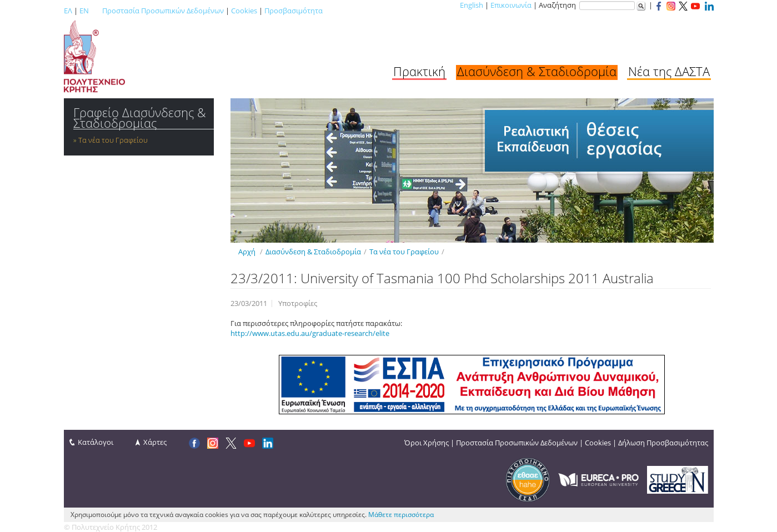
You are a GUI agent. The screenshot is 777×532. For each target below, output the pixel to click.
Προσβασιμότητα (294, 11)
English (472, 5)
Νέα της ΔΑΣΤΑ (669, 71)
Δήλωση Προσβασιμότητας (663, 443)
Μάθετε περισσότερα (401, 515)
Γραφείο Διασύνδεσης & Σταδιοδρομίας (140, 118)
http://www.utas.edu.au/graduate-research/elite (310, 333)
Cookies (244, 11)
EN (84, 11)
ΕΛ (68, 11)
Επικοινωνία (511, 5)
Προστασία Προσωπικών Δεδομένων (163, 11)
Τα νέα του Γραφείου (113, 140)
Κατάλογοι (96, 442)
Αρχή (247, 252)
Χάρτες (155, 442)
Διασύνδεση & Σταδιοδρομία (537, 71)
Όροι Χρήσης (427, 443)
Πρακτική (419, 71)
